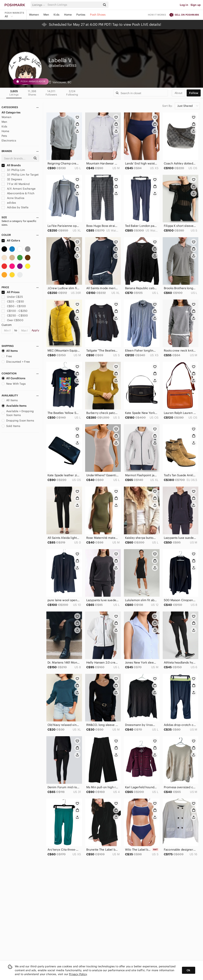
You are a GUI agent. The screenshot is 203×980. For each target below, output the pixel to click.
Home (68, 15)
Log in (184, 5)
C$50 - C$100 (14, 306)
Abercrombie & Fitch (18, 193)
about (178, 93)
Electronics (9, 141)
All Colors (11, 240)
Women (34, 15)
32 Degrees (12, 179)
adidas (9, 203)
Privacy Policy (78, 974)
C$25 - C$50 (13, 301)
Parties (81, 15)
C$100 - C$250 (15, 311)
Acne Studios (13, 198)
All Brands (11, 165)
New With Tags (14, 384)
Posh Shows (98, 15)
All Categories (11, 112)
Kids (56, 15)
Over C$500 (12, 320)
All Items (10, 351)
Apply (35, 330)
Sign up (196, 5)
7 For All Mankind (16, 184)
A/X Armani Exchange (19, 189)
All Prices (11, 292)
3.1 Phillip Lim (13, 170)
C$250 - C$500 (15, 315)
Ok (188, 970)
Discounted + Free (16, 362)
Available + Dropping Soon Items (18, 413)
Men (46, 15)
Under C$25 (12, 297)
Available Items (14, 406)
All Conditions (13, 378)
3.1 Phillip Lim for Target (20, 175)
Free (7, 356)
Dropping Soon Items (18, 421)
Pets (4, 136)
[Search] (74, 5)
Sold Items (11, 426)
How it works (157, 15)
